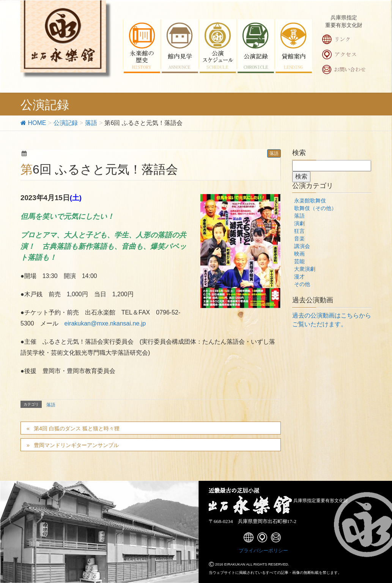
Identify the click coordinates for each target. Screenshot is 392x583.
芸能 (299, 261)
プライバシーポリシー (263, 551)
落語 (274, 153)
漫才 (299, 276)
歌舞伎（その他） (315, 208)
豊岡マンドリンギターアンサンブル (76, 445)
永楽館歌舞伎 (310, 201)
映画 (299, 254)
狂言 (299, 231)
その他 (302, 284)
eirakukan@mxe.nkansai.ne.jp (105, 323)
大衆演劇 (305, 269)
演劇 (299, 223)
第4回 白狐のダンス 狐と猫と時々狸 (77, 428)
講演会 (302, 246)
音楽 (299, 239)
